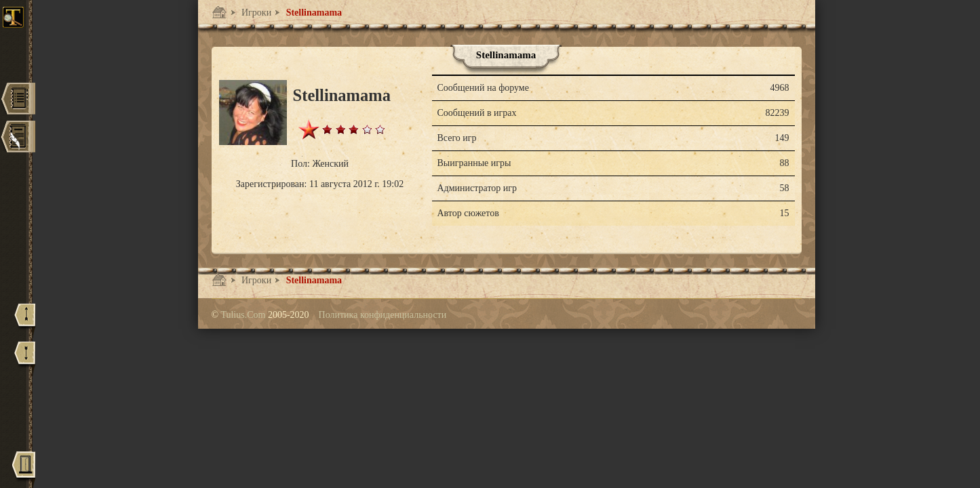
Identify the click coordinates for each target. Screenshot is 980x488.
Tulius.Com (244, 315)
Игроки (256, 13)
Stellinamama (313, 13)
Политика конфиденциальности (383, 315)
